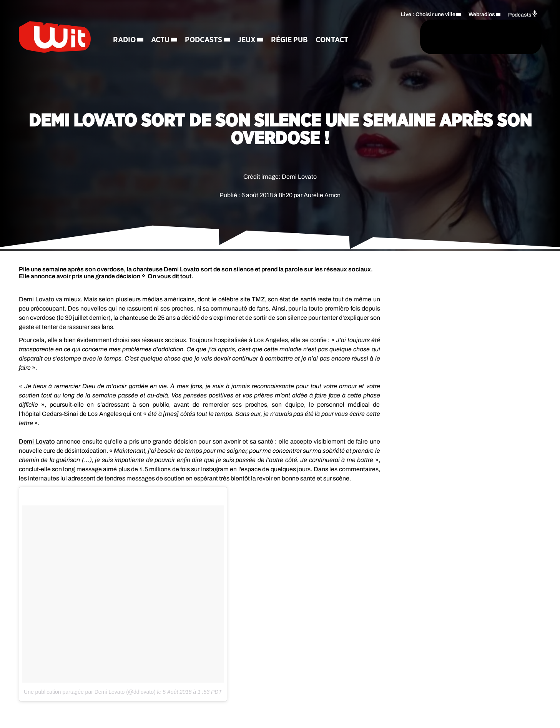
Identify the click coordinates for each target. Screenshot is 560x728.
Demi (37, 441)
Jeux (252, 40)
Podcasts (209, 40)
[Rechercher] (376, 37)
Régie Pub (294, 40)
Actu (165, 40)
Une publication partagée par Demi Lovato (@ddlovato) (90, 692)
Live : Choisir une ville (428, 14)
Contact (337, 40)
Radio (129, 40)
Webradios (482, 14)
